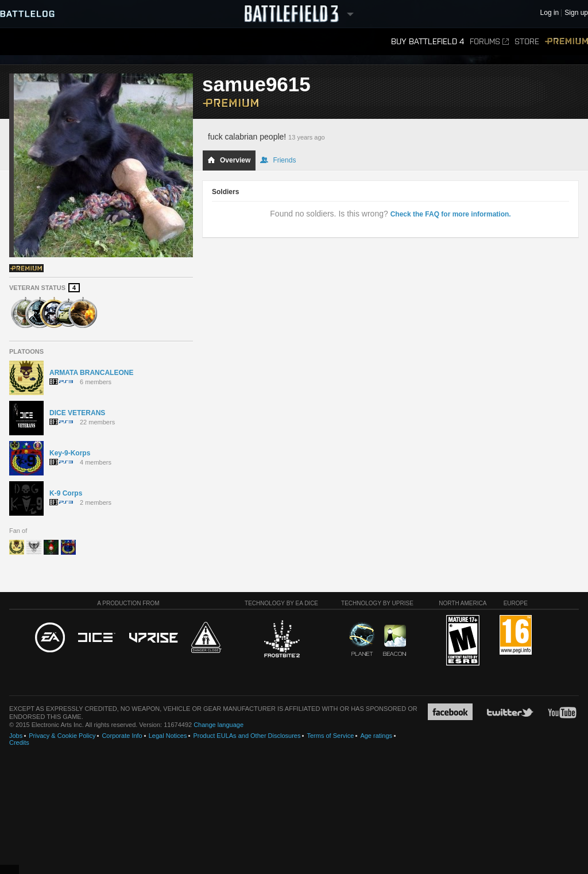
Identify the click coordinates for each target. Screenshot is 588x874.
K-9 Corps (66, 493)
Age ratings (376, 736)
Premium (566, 42)
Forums (489, 42)
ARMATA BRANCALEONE (91, 373)
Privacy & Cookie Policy (62, 736)
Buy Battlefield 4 (428, 42)
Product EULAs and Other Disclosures (247, 736)
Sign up (576, 13)
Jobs (16, 736)
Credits (19, 742)
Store (527, 42)
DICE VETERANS (77, 413)
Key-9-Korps (70, 453)
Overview (229, 160)
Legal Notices (168, 736)
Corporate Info (122, 736)
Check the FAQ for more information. (451, 214)
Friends (278, 160)
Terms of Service (330, 736)
